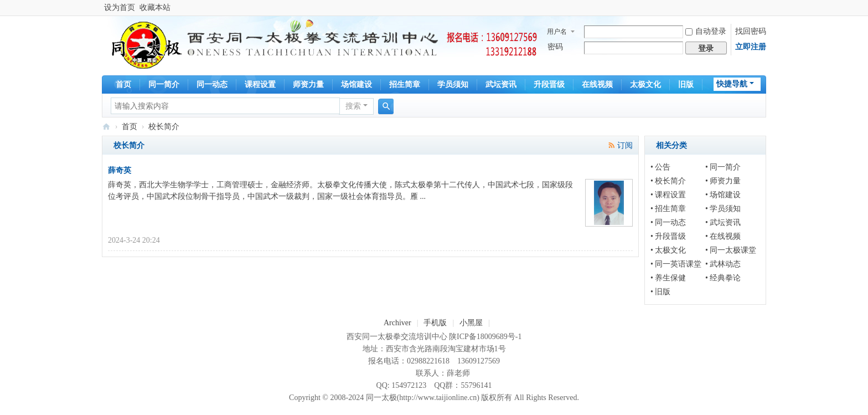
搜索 (353, 106)
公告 (663, 167)
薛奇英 (120, 170)
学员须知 (453, 84)
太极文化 (645, 84)
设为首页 (120, 7)
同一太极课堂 (733, 250)
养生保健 (670, 278)
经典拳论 (725, 278)
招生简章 (405, 84)
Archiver (397, 323)
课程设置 (260, 84)
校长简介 (670, 181)
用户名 (557, 32)
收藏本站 (155, 7)
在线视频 (597, 84)
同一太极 (106, 127)
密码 (555, 47)
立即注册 (751, 47)
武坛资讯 (501, 84)
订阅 (625, 145)
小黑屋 (471, 323)
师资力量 (308, 84)
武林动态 (725, 264)
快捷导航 (732, 84)
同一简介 (164, 84)
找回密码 (751, 31)
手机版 (435, 323)
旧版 (686, 84)
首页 (123, 84)
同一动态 (212, 84)
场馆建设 (356, 84)
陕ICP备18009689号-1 (485, 337)
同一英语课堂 (678, 264)
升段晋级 (549, 84)
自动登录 (706, 31)
